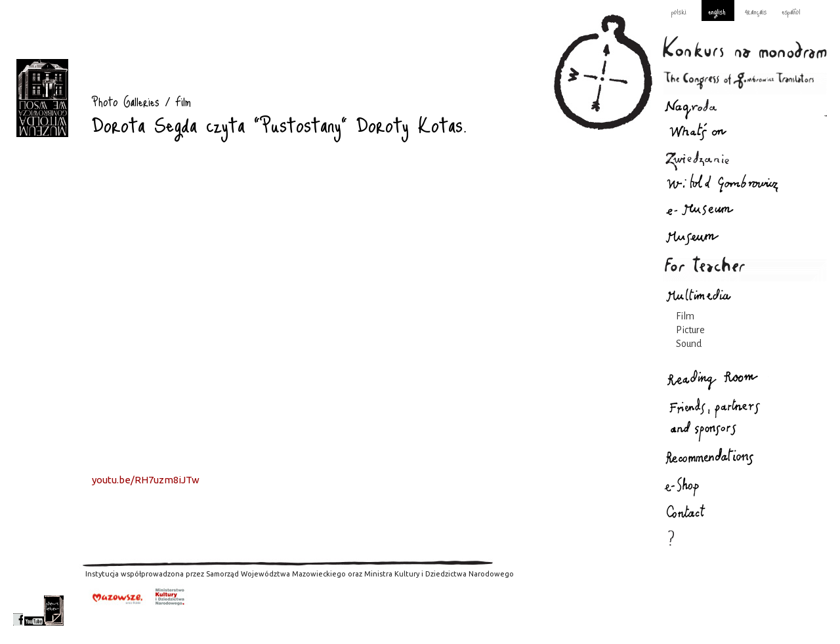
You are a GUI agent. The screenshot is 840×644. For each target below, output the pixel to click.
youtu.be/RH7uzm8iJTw (146, 480)
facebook (18, 611)
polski (679, 11)
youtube (34, 611)
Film (685, 316)
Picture (690, 330)
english (717, 11)
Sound (689, 344)
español (791, 11)
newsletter (54, 611)
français (756, 11)
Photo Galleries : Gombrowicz (42, 98)
